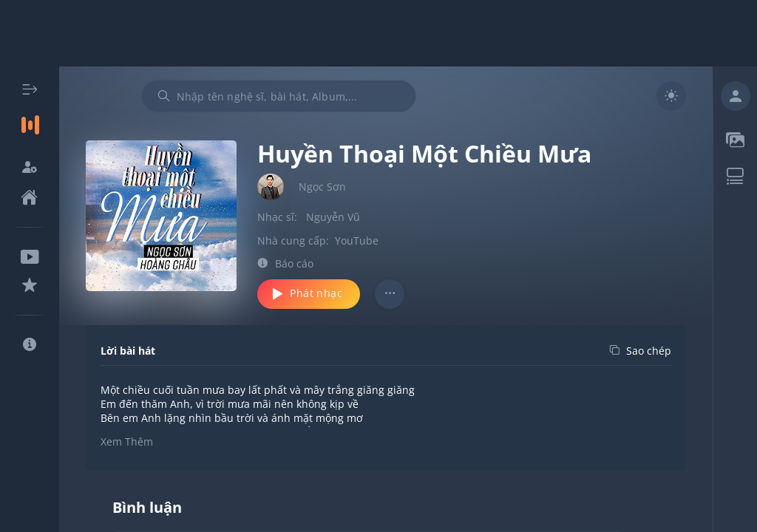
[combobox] (279, 96)
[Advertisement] (378, 33)
